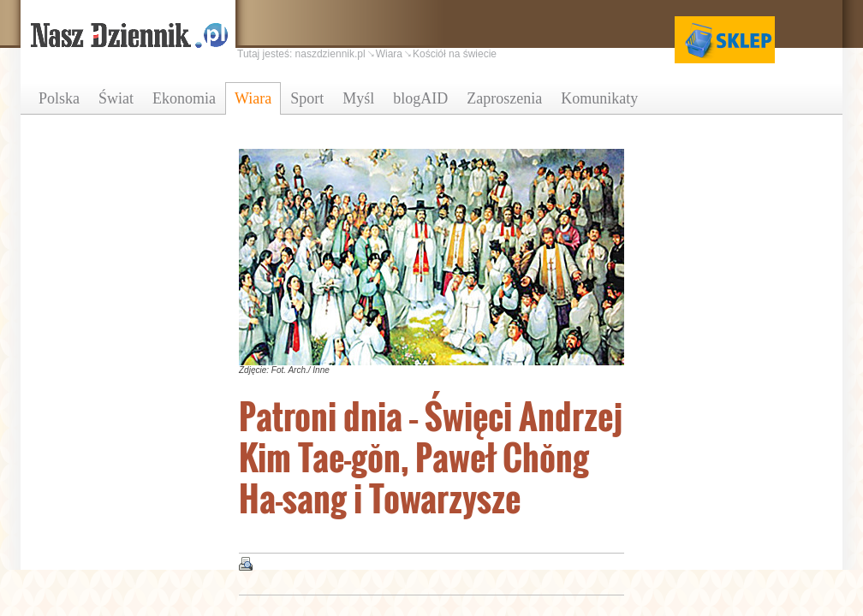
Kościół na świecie (455, 54)
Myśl (358, 98)
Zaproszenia (504, 98)
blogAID (420, 98)
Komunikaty (599, 98)
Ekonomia (184, 98)
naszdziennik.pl (330, 54)
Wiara (253, 98)
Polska (59, 98)
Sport (307, 98)
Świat (116, 98)
